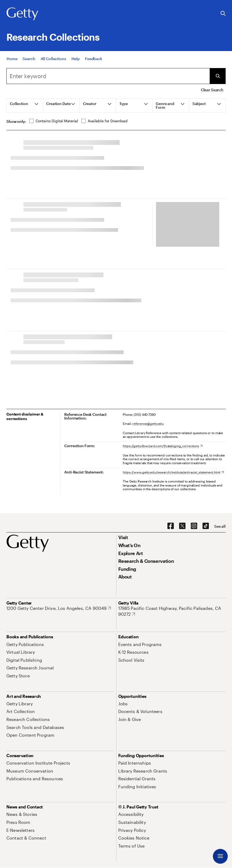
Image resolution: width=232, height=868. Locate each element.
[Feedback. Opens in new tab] (94, 59)
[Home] (12, 59)
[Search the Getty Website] (223, 14)
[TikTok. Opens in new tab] (206, 526)
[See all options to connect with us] (220, 526)
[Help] (76, 59)
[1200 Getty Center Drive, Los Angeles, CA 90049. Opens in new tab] (59, 608)
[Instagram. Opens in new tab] (194, 526)
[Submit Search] (218, 76)
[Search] (29, 59)
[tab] (25, 106)
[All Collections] (53, 59)
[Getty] (22, 14)
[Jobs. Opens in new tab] (123, 704)
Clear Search (212, 90)
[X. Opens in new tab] (182, 526)
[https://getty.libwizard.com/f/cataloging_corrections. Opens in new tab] (163, 446)
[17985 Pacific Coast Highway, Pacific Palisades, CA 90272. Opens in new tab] (172, 611)
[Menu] (220, 856)
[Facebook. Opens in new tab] (171, 526)
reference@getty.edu (148, 423)
